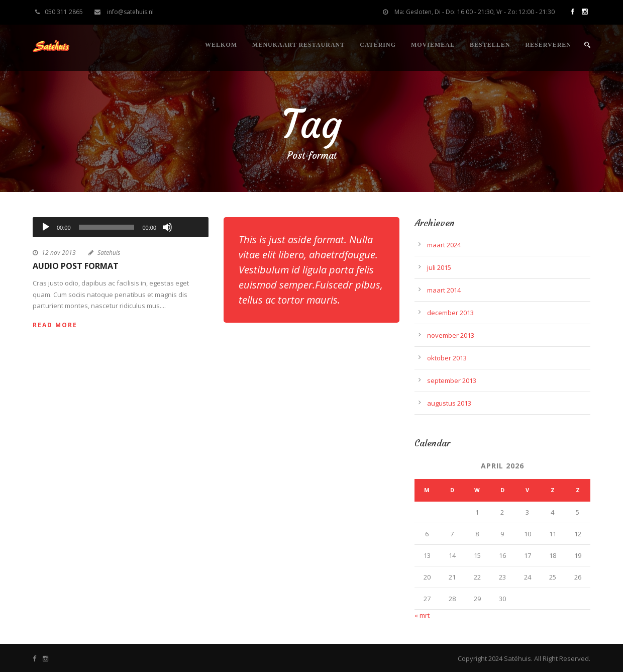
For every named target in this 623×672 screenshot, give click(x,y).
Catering (378, 45)
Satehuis (109, 253)
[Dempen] (167, 227)
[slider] (107, 227)
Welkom (221, 45)
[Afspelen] (46, 227)
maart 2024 (444, 245)
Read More (55, 325)
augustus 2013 (449, 403)
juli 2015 (439, 267)
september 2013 (452, 380)
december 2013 (450, 313)
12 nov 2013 (59, 253)
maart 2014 (444, 290)
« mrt (422, 615)
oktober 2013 (447, 358)
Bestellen (490, 45)
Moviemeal (433, 45)
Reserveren (548, 45)
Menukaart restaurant (298, 45)
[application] (121, 227)
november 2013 (451, 335)
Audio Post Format (76, 266)
